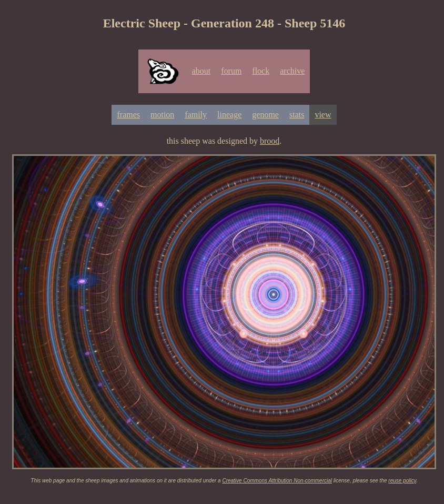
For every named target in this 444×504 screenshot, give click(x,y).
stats (297, 115)
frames (128, 115)
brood (270, 141)
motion (162, 115)
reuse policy (402, 481)
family (196, 115)
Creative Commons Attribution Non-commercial (277, 481)
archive (292, 71)
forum (231, 71)
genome (265, 115)
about (201, 71)
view (323, 115)
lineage (229, 115)
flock (261, 71)
